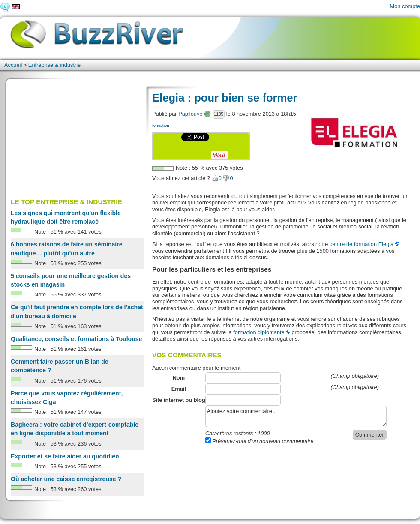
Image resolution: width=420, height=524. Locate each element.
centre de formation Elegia (361, 244)
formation (160, 126)
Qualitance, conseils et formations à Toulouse (76, 339)
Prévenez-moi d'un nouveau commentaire (259, 441)
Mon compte (405, 6)
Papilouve (190, 114)
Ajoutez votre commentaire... (296, 416)
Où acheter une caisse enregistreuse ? (66, 479)
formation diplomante (259, 332)
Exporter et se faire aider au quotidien (65, 456)
